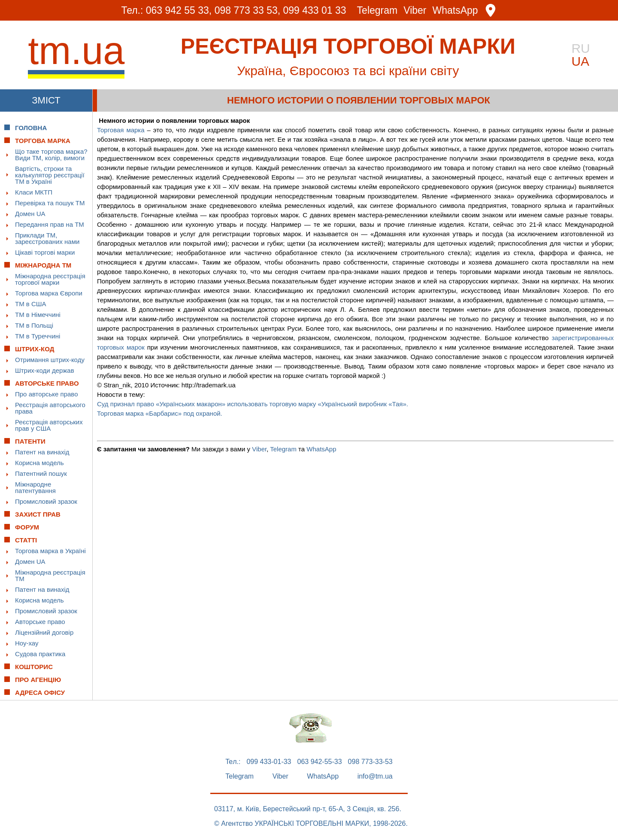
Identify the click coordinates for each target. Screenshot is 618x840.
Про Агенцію (38, 680)
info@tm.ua (375, 776)
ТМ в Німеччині (38, 315)
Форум (27, 527)
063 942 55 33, (179, 10)
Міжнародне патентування (35, 487)
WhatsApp (455, 11)
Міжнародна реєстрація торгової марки (50, 279)
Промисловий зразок (46, 501)
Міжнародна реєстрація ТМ (50, 575)
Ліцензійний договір (44, 632)
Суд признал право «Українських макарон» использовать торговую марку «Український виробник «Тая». (253, 404)
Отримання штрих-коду (50, 360)
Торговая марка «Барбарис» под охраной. (161, 413)
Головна (31, 128)
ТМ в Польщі (34, 325)
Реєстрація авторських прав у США (49, 425)
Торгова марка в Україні (50, 551)
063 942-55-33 (320, 762)
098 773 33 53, (247, 10)
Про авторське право (47, 394)
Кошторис (34, 667)
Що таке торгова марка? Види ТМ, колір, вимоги (51, 155)
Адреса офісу (40, 692)
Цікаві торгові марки (45, 252)
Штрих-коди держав (45, 370)
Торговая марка (121, 130)
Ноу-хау (27, 643)
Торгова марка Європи (49, 293)
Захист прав (38, 514)
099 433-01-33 (269, 762)
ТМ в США (31, 304)
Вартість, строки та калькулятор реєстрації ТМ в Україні (50, 175)
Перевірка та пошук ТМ (50, 203)
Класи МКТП (34, 192)
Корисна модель (39, 463)
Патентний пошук (41, 473)
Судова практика (40, 654)
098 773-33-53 (370, 762)
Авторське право (40, 622)
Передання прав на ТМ (50, 224)
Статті (26, 540)
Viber (415, 11)
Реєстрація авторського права (50, 408)
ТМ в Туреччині (38, 336)
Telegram (377, 11)
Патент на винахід (42, 452)
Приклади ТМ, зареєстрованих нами (47, 238)
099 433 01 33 (315, 10)
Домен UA (30, 214)
